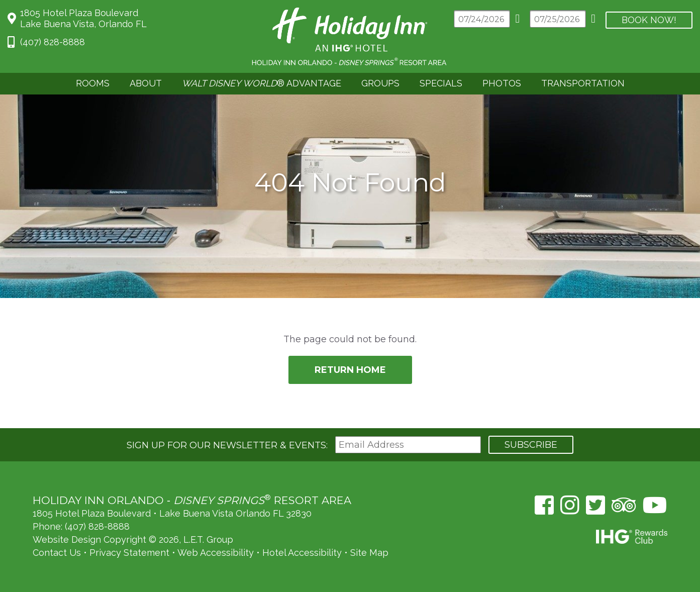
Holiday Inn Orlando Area (350, 36)
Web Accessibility (216, 553)
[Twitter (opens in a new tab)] (595, 505)
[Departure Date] (558, 19)
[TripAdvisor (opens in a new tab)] (624, 505)
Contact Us (57, 553)
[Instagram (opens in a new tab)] (570, 505)
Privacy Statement (129, 553)
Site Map (369, 553)
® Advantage (262, 83)
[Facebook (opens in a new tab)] (544, 505)
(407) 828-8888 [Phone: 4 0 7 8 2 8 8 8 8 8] (53, 42)
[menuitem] (93, 84)
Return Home (350, 370)
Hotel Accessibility (302, 553)
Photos (502, 83)
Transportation (583, 83)
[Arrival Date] (482, 19)
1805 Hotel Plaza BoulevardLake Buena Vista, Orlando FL (83, 18)
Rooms (93, 83)
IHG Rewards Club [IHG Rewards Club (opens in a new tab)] (632, 536)
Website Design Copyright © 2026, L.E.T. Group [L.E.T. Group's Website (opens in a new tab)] (133, 539)
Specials (441, 83)
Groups (380, 83)
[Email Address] (408, 445)
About (146, 83)
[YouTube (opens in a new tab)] (655, 505)
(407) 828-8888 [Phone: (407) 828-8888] (97, 526)
